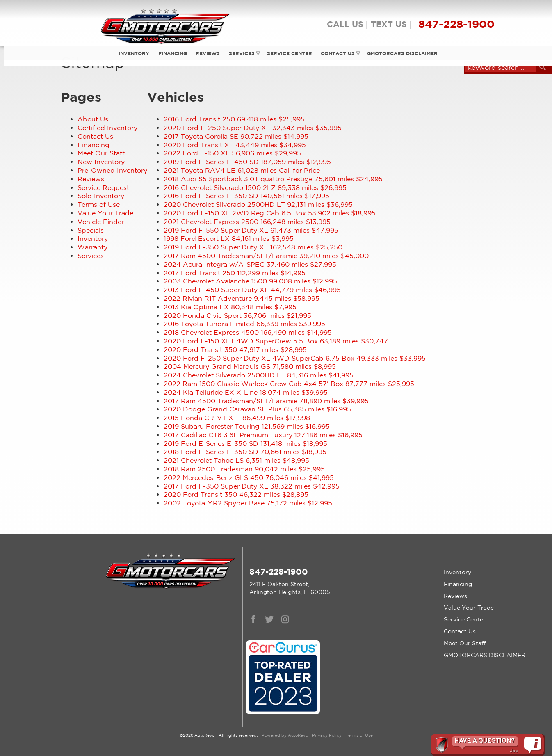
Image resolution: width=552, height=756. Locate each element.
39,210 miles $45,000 (266, 256)
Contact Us (95, 136)
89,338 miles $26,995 (255, 187)
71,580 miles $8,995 (250, 366)
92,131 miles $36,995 (258, 204)
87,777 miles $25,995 (289, 384)
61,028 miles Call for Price (242, 170)
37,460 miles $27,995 (250, 264)
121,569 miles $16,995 (247, 426)
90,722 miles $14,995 (236, 136)
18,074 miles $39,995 (246, 392)
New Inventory (101, 162)
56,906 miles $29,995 (232, 153)
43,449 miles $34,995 (235, 145)
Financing (94, 145)
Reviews (206, 53)
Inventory (93, 238)
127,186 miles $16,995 (263, 435)
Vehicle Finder (101, 222)
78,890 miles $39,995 (266, 401)
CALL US (345, 24)
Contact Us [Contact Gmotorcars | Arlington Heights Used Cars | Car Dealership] (336, 53)
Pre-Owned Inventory (112, 170)
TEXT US (389, 24)
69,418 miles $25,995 (234, 119)
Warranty (92, 247)
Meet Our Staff (101, 153)
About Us (93, 119)
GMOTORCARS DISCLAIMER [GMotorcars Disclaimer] (401, 53)
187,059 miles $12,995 (247, 162)
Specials (91, 230)
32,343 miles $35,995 (253, 128)
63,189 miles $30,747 (276, 341)
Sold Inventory (101, 196)
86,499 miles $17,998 (237, 418)
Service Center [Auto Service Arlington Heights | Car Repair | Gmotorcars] (287, 53)
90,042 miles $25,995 (244, 469)
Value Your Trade (105, 213)
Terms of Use (99, 204)
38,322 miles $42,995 (252, 486)
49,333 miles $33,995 (295, 358)
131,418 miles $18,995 (245, 443)
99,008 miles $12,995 (250, 281)
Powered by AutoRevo (285, 735)
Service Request (103, 187)
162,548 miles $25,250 (253, 247)
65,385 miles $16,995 (257, 409)
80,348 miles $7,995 (230, 307)
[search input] (501, 67)
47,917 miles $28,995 (235, 349)
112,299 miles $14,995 (235, 273)
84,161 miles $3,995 (229, 238)
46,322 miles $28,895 (236, 494)
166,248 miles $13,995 (247, 222)
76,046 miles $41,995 (249, 477)
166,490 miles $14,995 (248, 332)
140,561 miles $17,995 (246, 196)
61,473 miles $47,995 (251, 230)
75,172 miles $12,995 (248, 503)
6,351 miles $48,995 (236, 460)
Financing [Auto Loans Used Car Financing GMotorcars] (170, 53)
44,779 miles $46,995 (252, 290)
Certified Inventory (107, 128)
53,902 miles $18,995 (270, 213)
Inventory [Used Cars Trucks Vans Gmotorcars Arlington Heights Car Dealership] (131, 53)
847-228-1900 (279, 572)
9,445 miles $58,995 (242, 298)
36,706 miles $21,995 (237, 315)
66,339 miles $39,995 (244, 324)
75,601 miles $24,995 (273, 179)
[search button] (543, 67)
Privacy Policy (327, 735)
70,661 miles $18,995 (245, 452)
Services (240, 53)
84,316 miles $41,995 (259, 375)
